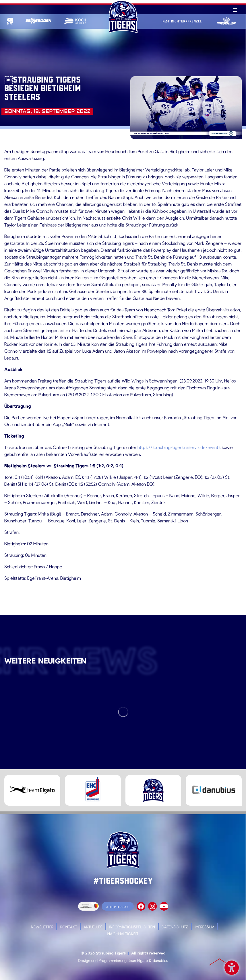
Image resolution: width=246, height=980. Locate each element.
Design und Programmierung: (103, 960)
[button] (13, 967)
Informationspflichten (132, 927)
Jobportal (118, 907)
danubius (160, 960)
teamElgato (138, 960)
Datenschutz (175, 927)
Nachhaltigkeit (123, 934)
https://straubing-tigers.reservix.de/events (179, 447)
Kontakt (68, 927)
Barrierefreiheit (232, 967)
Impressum (204, 927)
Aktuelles (93, 927)
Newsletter (42, 927)
